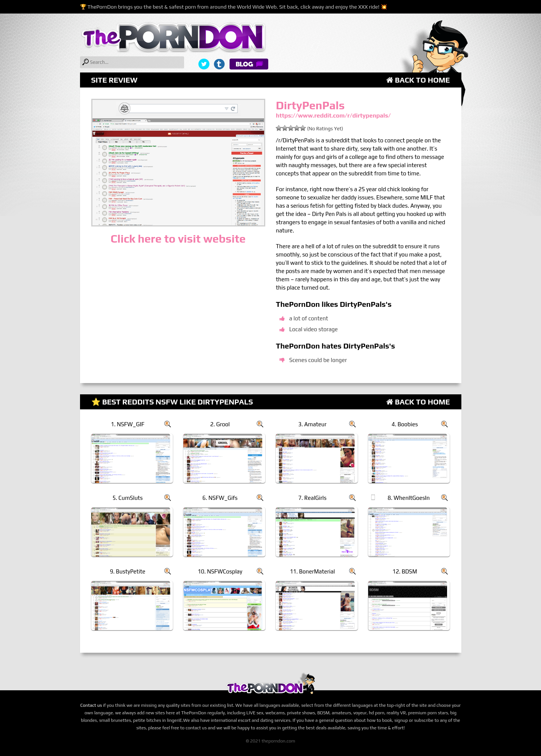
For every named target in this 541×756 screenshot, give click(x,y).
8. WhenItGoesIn (409, 498)
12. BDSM (405, 571)
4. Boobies (405, 424)
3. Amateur (312, 424)
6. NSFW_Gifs (220, 498)
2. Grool (220, 424)
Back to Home (418, 80)
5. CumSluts (128, 498)
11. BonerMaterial (312, 571)
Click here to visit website (178, 239)
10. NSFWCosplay (220, 571)
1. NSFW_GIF (128, 424)
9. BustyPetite (127, 571)
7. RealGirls (312, 498)
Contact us (91, 705)
